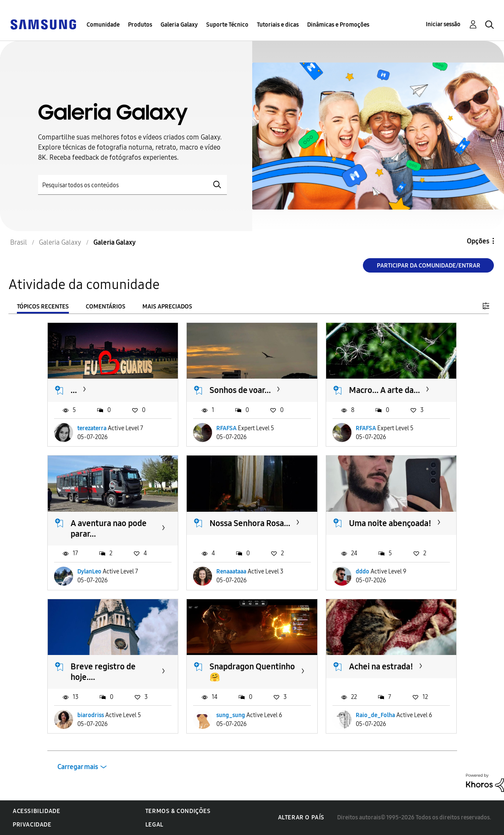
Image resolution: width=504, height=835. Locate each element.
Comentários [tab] (106, 307)
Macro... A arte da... (384, 390)
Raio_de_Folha (375, 715)
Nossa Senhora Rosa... (250, 523)
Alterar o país (301, 817)
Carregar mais (78, 767)
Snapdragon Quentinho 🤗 (252, 672)
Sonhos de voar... (240, 390)
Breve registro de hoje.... (103, 672)
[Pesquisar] (132, 185)
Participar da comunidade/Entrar (429, 266)
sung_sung (231, 715)
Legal (154, 825)
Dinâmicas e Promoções (338, 25)
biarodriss (91, 715)
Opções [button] (478, 241)
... (74, 390)
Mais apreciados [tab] (167, 307)
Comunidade (103, 25)
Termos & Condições (178, 811)
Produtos (140, 25)
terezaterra (92, 428)
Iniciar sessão (443, 24)
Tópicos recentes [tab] (43, 307)
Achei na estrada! (381, 666)
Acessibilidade (36, 811)
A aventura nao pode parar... (109, 528)
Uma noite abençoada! (390, 523)
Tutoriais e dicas (278, 25)
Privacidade (32, 825)
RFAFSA (226, 428)
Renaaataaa (231, 572)
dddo (362, 572)
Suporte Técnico (227, 25)
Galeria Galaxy (179, 25)
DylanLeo (89, 572)
